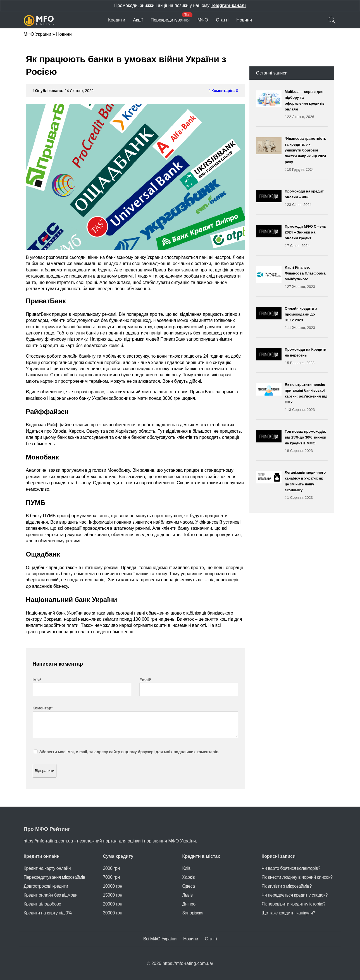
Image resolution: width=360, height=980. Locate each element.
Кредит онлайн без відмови (51, 895)
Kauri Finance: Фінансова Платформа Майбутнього (306, 277)
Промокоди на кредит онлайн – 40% (306, 198)
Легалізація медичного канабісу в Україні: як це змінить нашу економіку (306, 485)
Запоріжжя (193, 913)
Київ (187, 868)
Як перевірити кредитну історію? (294, 904)
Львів (188, 895)
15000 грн (113, 895)
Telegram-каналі (228, 5)
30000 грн (113, 913)
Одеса (189, 886)
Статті (222, 20)
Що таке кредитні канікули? (289, 913)
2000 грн (111, 868)
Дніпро (189, 904)
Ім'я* (37, 680)
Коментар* (43, 708)
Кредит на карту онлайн (47, 868)
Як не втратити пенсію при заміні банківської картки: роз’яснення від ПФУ (306, 398)
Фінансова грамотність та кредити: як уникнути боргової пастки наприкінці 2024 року (306, 154)
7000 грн (111, 877)
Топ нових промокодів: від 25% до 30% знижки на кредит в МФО (306, 441)
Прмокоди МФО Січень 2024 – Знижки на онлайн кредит (306, 236)
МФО (203, 20)
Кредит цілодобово (42, 904)
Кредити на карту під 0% (48, 913)
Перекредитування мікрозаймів (55, 877)
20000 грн (113, 904)
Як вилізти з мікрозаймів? (287, 886)
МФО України (38, 34)
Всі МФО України (160, 939)
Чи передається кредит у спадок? (295, 895)
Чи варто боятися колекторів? (291, 868)
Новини (244, 20)
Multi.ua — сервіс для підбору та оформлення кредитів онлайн (306, 105)
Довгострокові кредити (46, 886)
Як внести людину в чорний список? (297, 877)
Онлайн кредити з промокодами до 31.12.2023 (306, 318)
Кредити (117, 20)
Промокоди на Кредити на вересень (306, 357)
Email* (145, 680)
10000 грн (113, 886)
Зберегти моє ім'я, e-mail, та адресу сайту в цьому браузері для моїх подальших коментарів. (129, 752)
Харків (189, 877)
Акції (138, 20)
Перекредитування (170, 20)
